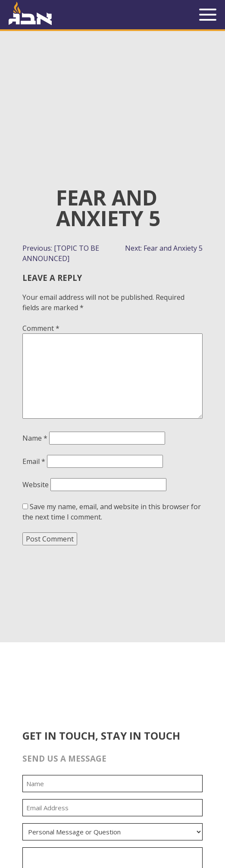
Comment (41, 328)
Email (34, 461)
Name (35, 438)
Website (36, 485)
